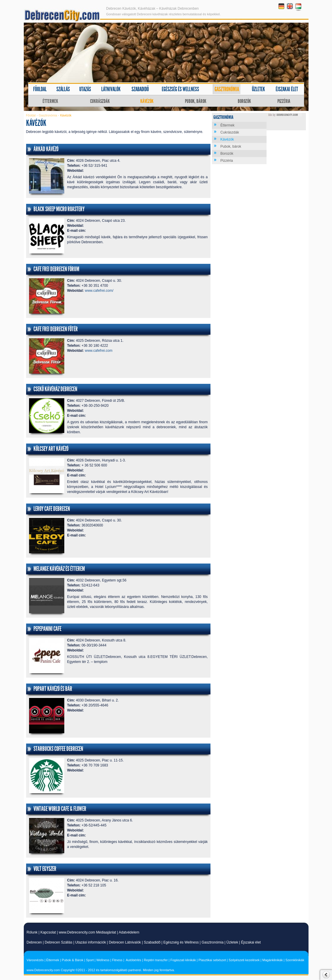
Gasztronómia (227, 89)
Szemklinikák (295, 960)
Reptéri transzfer (156, 960)
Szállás (63, 89)
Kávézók (147, 101)
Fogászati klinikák (183, 960)
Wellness (103, 960)
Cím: (71, 161)
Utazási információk (91, 942)
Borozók (244, 101)
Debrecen (34, 942)
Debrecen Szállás (58, 942)
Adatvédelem (129, 932)
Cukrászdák (100, 101)
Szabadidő (140, 89)
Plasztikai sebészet (212, 960)
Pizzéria (284, 101)
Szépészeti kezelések (244, 960)
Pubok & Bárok (73, 960)
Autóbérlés (134, 960)
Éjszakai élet (287, 89)
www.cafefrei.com (99, 351)
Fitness (117, 960)
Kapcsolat (48, 932)
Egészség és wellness (180, 89)
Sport (90, 960)
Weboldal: (76, 171)
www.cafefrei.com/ (99, 291)
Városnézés (35, 960)
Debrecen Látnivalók (125, 942)
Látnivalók (111, 89)
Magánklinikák (273, 960)
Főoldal (40, 89)
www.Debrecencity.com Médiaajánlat (87, 932)
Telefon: (74, 166)
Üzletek (258, 89)
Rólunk (32, 932)
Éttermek (50, 101)
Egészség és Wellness (181, 942)
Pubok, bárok (196, 101)
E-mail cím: (77, 231)
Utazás (85, 89)
